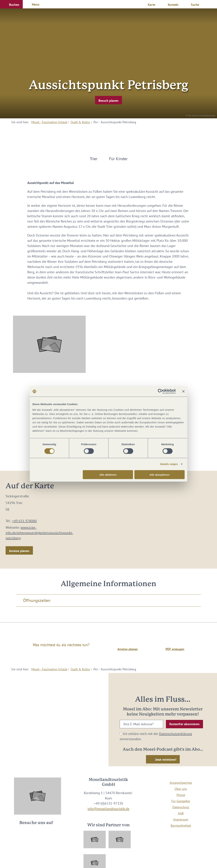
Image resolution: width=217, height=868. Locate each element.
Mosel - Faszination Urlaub (49, 122)
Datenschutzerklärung (176, 734)
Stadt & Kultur (80, 122)
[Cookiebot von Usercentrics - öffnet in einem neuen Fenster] (160, 391)
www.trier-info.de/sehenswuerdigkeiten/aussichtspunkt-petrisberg (39, 533)
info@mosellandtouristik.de (108, 809)
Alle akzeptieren (159, 475)
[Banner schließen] (183, 391)
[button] (11, 4)
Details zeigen (169, 464)
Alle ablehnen (108, 475)
